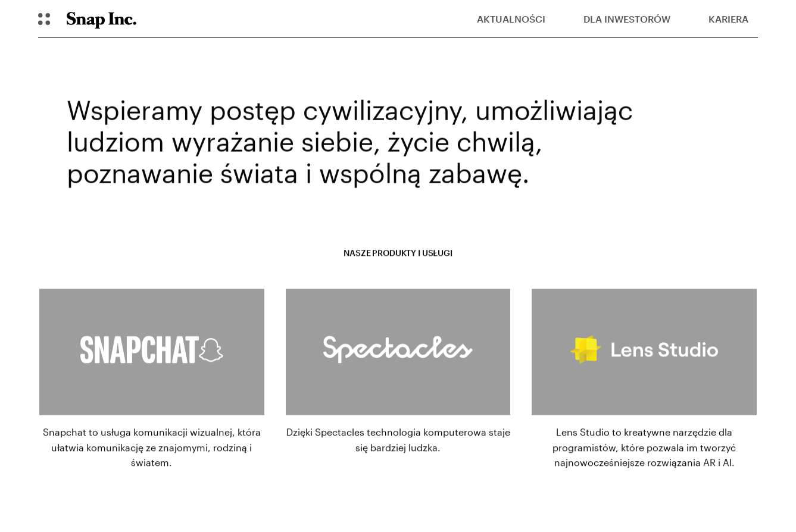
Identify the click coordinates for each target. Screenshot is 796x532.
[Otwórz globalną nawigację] (44, 19)
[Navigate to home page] (102, 19)
